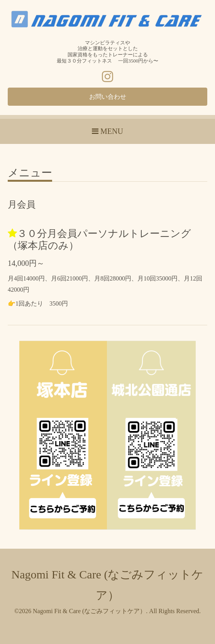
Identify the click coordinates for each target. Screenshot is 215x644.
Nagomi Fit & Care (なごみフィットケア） (89, 611)
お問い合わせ (108, 97)
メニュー (30, 173)
